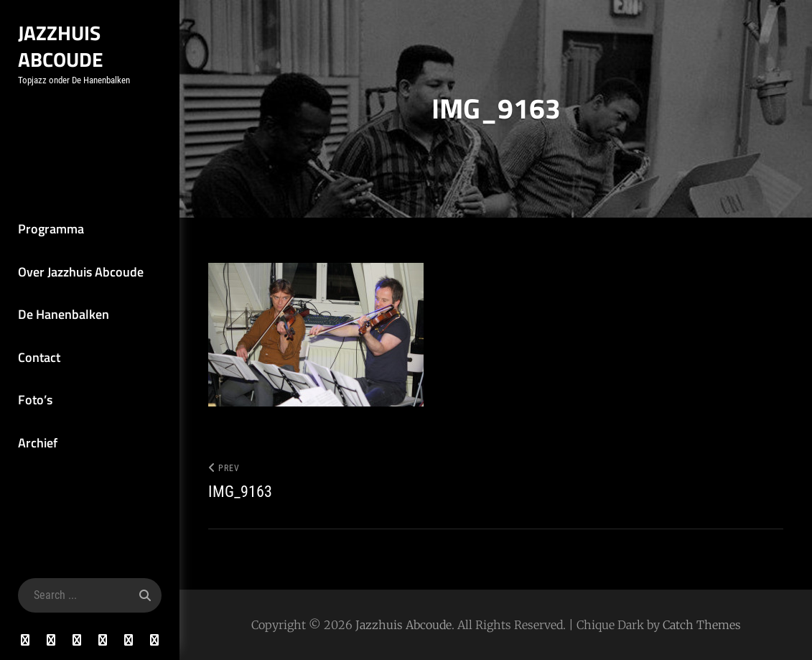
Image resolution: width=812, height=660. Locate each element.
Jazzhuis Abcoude (61, 46)
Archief (38, 443)
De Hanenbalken (64, 314)
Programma (51, 229)
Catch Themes (702, 625)
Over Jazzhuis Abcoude (81, 272)
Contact (39, 357)
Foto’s (35, 400)
